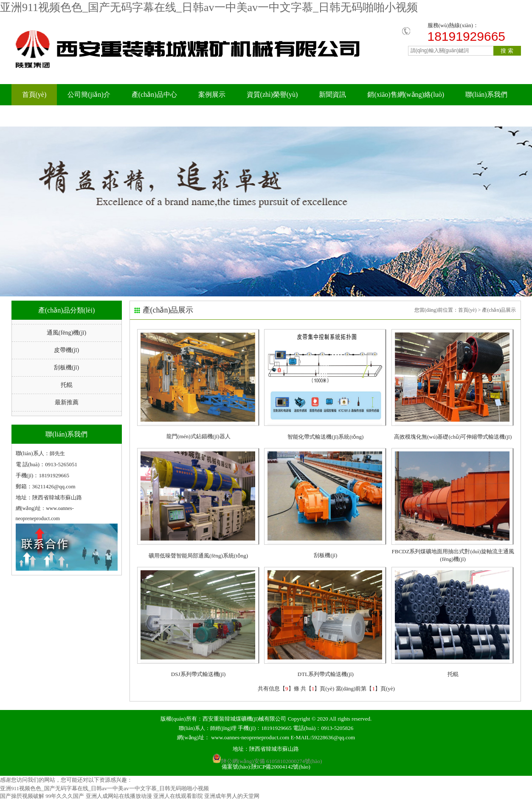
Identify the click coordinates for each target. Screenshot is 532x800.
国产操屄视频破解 (22, 796)
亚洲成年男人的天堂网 (232, 796)
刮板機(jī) (66, 368)
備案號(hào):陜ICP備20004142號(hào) (266, 767)
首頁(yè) (34, 94)
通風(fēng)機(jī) (66, 333)
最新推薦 (67, 402)
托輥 (67, 385)
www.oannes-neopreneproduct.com (250, 737)
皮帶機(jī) (66, 350)
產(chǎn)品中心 (154, 94)
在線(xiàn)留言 (44, 116)
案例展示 (212, 94)
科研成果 (100, 116)
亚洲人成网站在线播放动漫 (119, 796)
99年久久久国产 (65, 796)
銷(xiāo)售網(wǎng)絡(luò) (406, 94)
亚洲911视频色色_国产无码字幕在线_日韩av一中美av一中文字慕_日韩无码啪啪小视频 (209, 7)
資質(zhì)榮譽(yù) (272, 94)
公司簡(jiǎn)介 (89, 94)
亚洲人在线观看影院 (178, 796)
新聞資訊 (332, 94)
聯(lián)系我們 (486, 94)
